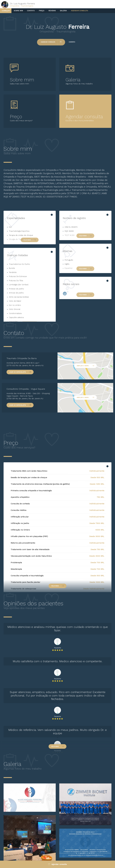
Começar (6, 11)
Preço (42, 11)
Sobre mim (18, 11)
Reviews (52, 11)
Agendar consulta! (80, 11)
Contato (31, 11)
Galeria (63, 11)
